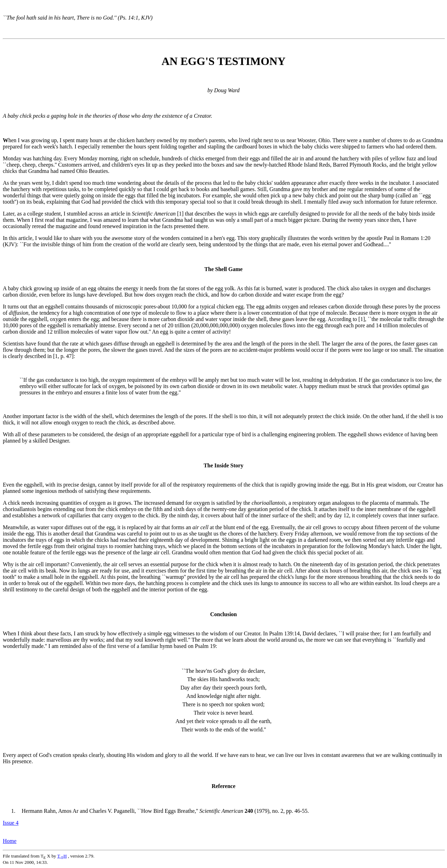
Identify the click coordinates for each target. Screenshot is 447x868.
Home (10, 841)
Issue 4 (11, 823)
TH (62, 856)
